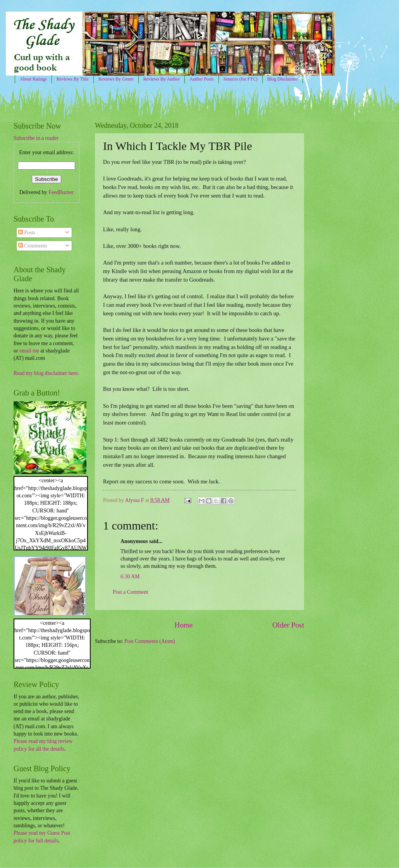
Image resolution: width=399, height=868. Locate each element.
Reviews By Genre (116, 79)
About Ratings (33, 79)
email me (29, 351)
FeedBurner (61, 192)
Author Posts (201, 79)
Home (183, 625)
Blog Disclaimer (283, 79)
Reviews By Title (73, 79)
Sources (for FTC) (241, 79)
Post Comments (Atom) (150, 641)
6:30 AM (130, 577)
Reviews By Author (162, 79)
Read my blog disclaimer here (46, 373)
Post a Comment (130, 592)
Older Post (288, 625)
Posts (27, 233)
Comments (33, 246)
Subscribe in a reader (36, 138)
